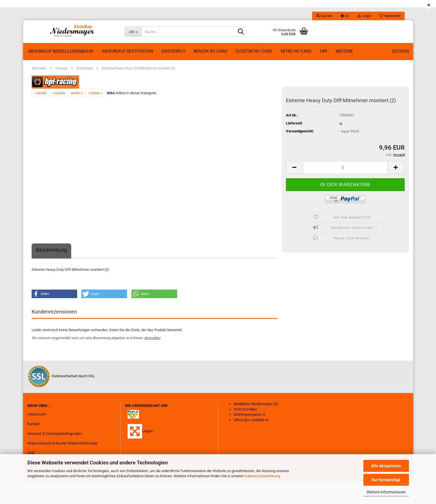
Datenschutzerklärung (262, 476)
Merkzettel (390, 16)
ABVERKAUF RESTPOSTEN (127, 51)
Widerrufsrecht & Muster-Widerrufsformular (63, 443)
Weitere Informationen (386, 492)
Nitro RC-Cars (296, 51)
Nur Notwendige (386, 480)
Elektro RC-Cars (254, 51)
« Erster (40, 93)
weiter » (77, 93)
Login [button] (364, 16)
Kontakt (34, 424)
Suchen (400, 51)
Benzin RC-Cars (210, 51)
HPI (324, 51)
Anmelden (152, 338)
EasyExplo (173, 51)
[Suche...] (133, 32)
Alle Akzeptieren (386, 466)
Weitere (344, 51)
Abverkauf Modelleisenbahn (61, 51)
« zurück (59, 93)
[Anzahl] (345, 168)
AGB (31, 453)
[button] (345, 16)
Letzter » (95, 93)
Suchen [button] (324, 16)
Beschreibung (51, 250)
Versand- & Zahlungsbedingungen (55, 434)
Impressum (37, 414)
